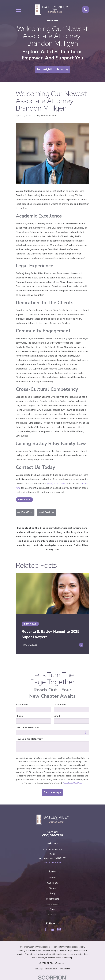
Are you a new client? (29, 728)
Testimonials (52, 899)
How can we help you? (29, 739)
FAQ (52, 893)
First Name (22, 705)
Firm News (24, 500)
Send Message (52, 792)
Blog (52, 909)
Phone (19, 716)
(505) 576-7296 (56, 484)
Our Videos (52, 904)
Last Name (60, 705)
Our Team (52, 883)
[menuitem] (39, 969)
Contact (52, 915)
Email (57, 716)
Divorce (52, 888)
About (52, 878)
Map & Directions (52, 863)
